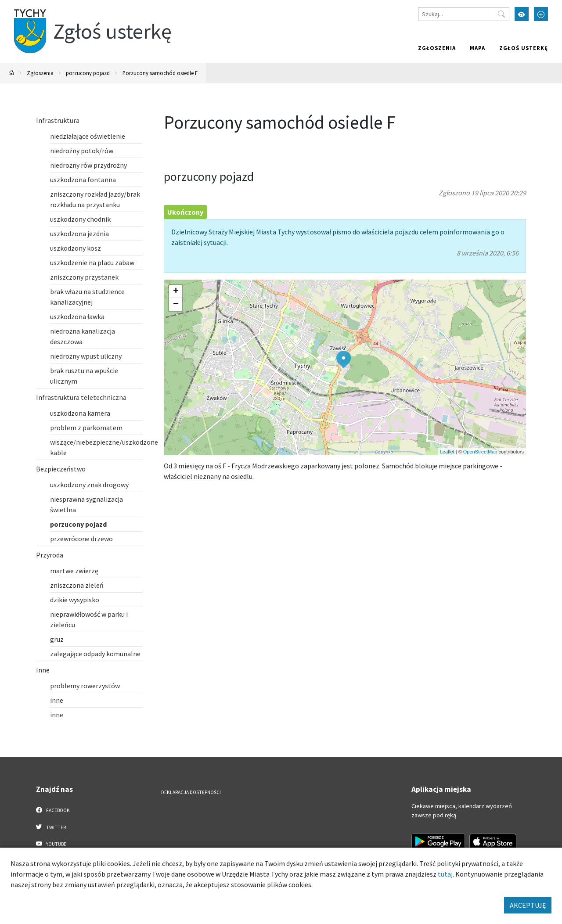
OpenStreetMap (480, 452)
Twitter (51, 827)
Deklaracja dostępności (191, 792)
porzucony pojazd (88, 73)
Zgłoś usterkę (524, 48)
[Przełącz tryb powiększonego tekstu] (541, 14)
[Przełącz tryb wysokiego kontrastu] (522, 14)
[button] (344, 360)
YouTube (51, 844)
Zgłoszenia (437, 48)
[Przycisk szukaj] (501, 14)
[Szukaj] (464, 14)
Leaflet (447, 452)
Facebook (53, 810)
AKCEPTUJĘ (528, 905)
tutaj (445, 874)
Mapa (477, 48)
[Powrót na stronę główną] (11, 73)
